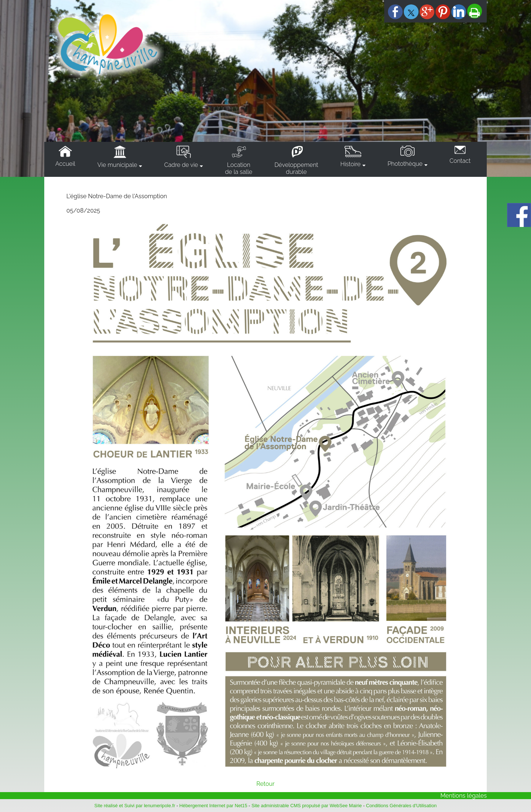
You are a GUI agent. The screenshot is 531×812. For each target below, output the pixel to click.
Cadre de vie (181, 165)
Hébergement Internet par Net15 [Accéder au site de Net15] (213, 806)
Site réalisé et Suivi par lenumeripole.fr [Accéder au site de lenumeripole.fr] (135, 806)
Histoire (350, 164)
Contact (460, 161)
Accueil (65, 164)
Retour (265, 784)
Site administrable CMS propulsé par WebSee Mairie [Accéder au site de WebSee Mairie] (307, 806)
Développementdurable (296, 168)
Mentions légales (464, 796)
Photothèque (405, 164)
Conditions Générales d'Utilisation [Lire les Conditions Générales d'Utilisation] (402, 806)
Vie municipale (117, 165)
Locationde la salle (239, 168)
